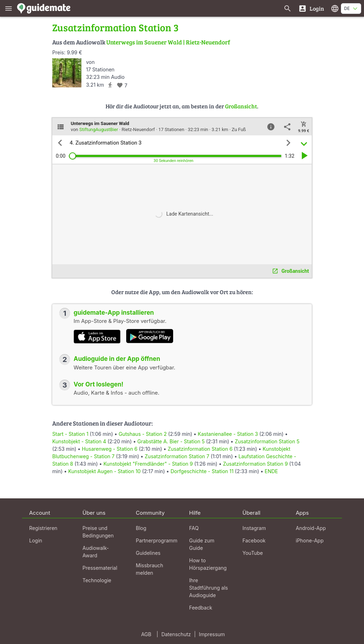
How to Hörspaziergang (208, 564)
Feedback (201, 608)
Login (36, 540)
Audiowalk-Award (96, 552)
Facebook (254, 540)
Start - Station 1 (70, 434)
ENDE (271, 471)
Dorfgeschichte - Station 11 (202, 471)
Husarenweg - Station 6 (109, 449)
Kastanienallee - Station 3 (228, 434)
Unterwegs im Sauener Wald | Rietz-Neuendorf (168, 42)
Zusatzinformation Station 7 (177, 456)
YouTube (253, 553)
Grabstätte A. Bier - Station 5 (171, 441)
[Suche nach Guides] (288, 8)
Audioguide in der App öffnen (117, 359)
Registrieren (43, 528)
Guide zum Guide (202, 544)
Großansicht (241, 106)
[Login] (311, 8)
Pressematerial (100, 568)
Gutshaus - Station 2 (143, 434)
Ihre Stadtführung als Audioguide (208, 588)
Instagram (254, 528)
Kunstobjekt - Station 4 (79, 441)
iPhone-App (310, 540)
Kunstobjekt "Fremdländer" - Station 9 (148, 464)
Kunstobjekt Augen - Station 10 (105, 471)
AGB (146, 634)
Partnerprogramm (157, 540)
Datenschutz (176, 634)
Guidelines (148, 553)
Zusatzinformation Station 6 (200, 449)
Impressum (212, 634)
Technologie (97, 580)
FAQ (194, 528)
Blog (141, 528)
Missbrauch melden (149, 569)
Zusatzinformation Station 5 (267, 441)
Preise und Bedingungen (98, 532)
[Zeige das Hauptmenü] (9, 8)
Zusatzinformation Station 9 (255, 464)
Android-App (311, 528)
